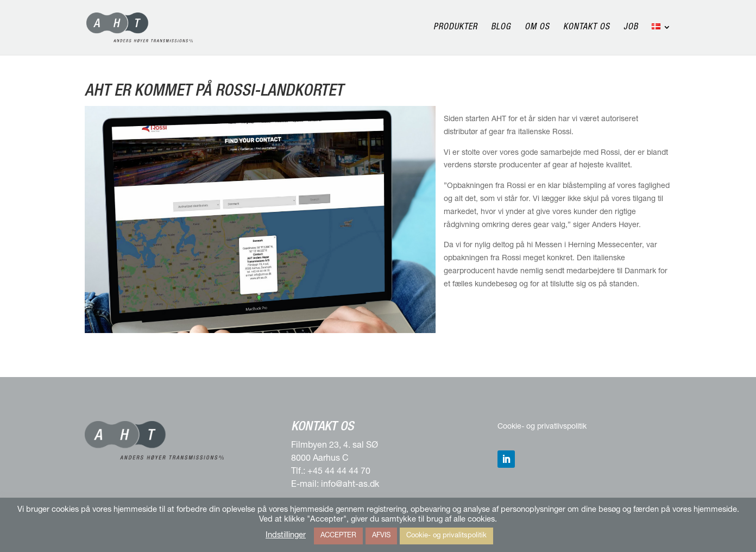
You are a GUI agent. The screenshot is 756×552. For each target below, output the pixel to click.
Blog (501, 28)
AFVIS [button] (381, 536)
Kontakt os (587, 28)
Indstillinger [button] (286, 536)
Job (631, 28)
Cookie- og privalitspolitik (446, 536)
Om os (537, 28)
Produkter (455, 28)
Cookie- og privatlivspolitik (542, 427)
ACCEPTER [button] (338, 536)
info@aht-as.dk (350, 485)
